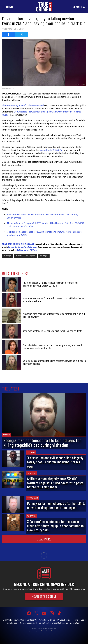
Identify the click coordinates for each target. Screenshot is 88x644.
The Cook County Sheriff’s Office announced (23, 106)
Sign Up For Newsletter (13, 620)
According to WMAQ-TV (51, 150)
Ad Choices (12, 623)
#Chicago (8, 256)
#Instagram (31, 256)
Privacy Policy (64, 620)
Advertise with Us (47, 620)
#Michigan (44, 256)
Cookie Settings (27, 623)
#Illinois (19, 256)
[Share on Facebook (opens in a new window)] (9, 35)
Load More (44, 539)
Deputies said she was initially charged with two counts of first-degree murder (42, 113)
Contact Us (32, 620)
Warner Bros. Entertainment (50, 631)
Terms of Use (78, 620)
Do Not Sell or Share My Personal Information (59, 623)
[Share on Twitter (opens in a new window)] (22, 35)
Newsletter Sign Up (44, 596)
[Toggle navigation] (7, 7)
